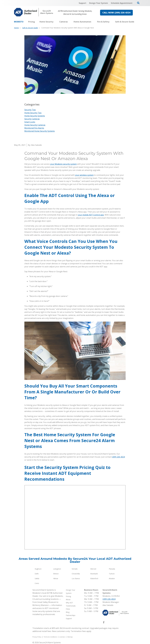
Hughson (38, 569)
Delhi (37, 574)
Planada (112, 569)
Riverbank (94, 574)
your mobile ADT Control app (91, 215)
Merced (93, 569)
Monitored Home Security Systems (40, 131)
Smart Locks (30, 122)
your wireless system (84, 175)
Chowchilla (76, 574)
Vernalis (75, 569)
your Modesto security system (63, 164)
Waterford (94, 578)
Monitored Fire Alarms (34, 128)
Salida (37, 578)
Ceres (37, 583)
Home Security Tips (33, 113)
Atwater (112, 578)
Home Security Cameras (35, 125)
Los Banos (76, 578)
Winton (56, 574)
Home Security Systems (35, 116)
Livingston (57, 569)
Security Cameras (32, 119)
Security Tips (30, 110)
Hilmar (56, 578)
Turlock (112, 574)
